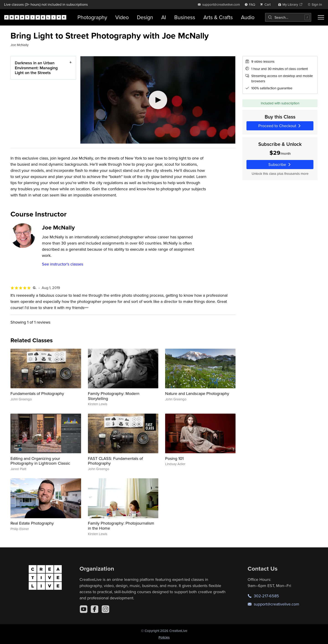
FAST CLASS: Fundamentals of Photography (115, 461)
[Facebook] (95, 609)
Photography (92, 17)
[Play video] (158, 100)
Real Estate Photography (32, 523)
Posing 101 (174, 458)
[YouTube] (84, 609)
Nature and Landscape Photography (197, 393)
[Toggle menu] (321, 17)
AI (164, 17)
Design (145, 17)
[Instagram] (105, 609)
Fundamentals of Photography (37, 393)
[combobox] (288, 17)
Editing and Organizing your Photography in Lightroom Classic (40, 461)
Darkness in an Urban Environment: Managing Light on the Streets (36, 68)
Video (122, 17)
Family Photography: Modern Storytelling (114, 396)
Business (185, 17)
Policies (164, 637)
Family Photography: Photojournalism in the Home (121, 526)
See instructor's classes (63, 264)
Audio (248, 17)
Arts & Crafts (218, 17)
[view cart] (266, 4)
